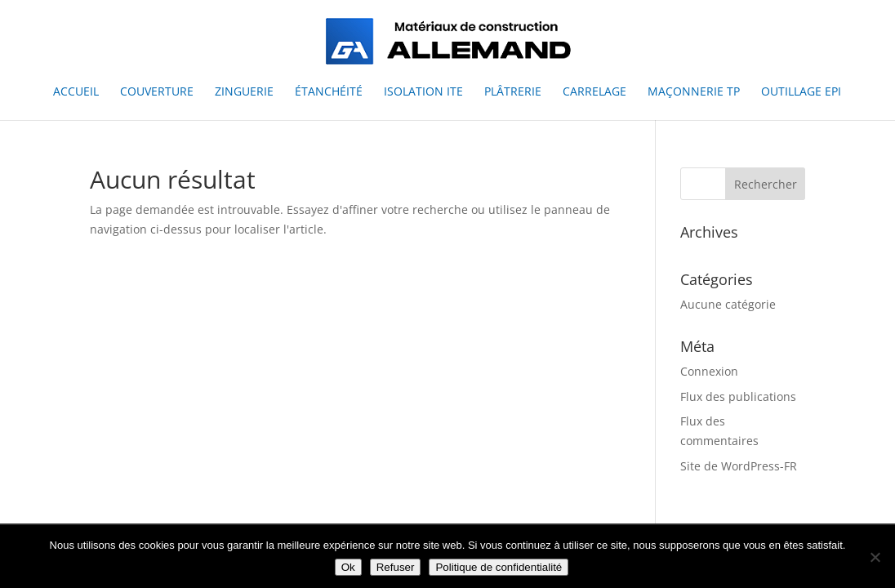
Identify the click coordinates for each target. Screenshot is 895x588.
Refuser (396, 567)
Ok (348, 567)
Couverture (157, 92)
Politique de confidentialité (499, 567)
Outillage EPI (801, 92)
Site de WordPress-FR (739, 466)
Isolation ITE (423, 92)
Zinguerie (244, 92)
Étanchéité (329, 92)
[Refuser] (875, 557)
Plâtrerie (513, 92)
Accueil (76, 92)
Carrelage (594, 92)
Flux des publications (738, 396)
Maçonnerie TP (694, 92)
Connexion (709, 371)
